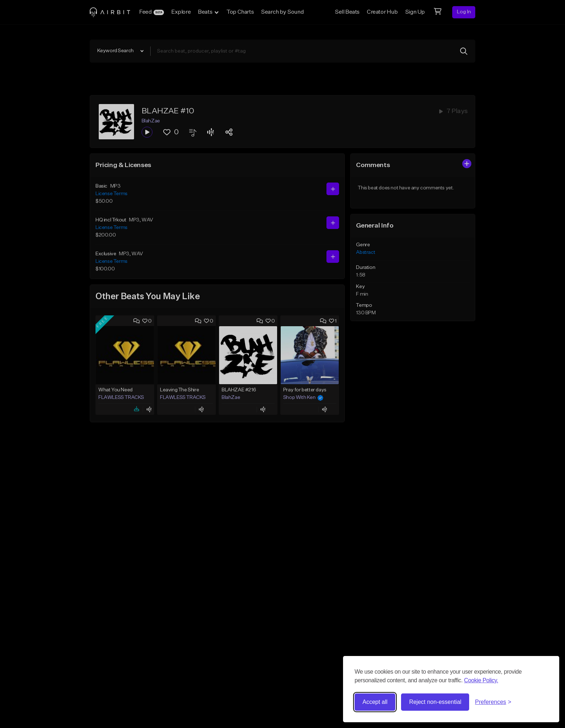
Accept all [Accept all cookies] (375, 702)
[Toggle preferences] (493, 702)
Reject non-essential (435, 702)
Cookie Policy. (481, 680)
